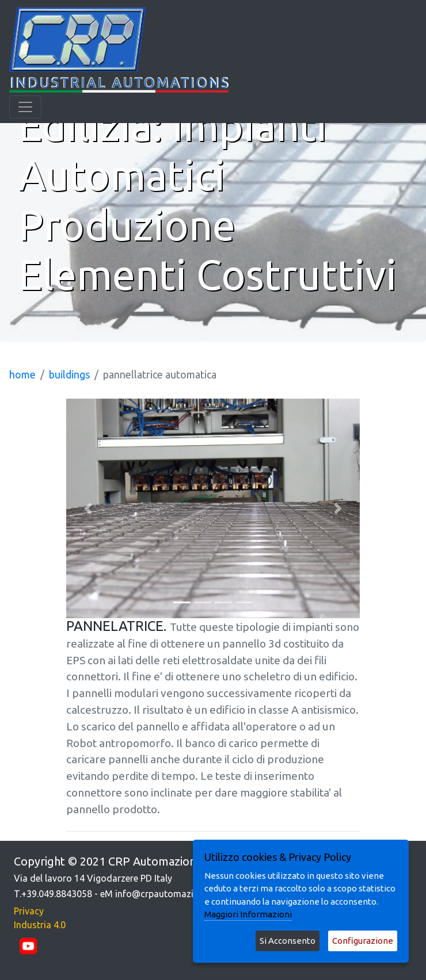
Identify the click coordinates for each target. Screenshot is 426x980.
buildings (69, 374)
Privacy (29, 911)
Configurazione (363, 941)
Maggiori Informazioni (248, 914)
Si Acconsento (288, 941)
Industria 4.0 (40, 925)
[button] (88, 509)
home (22, 374)
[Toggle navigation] (25, 107)
